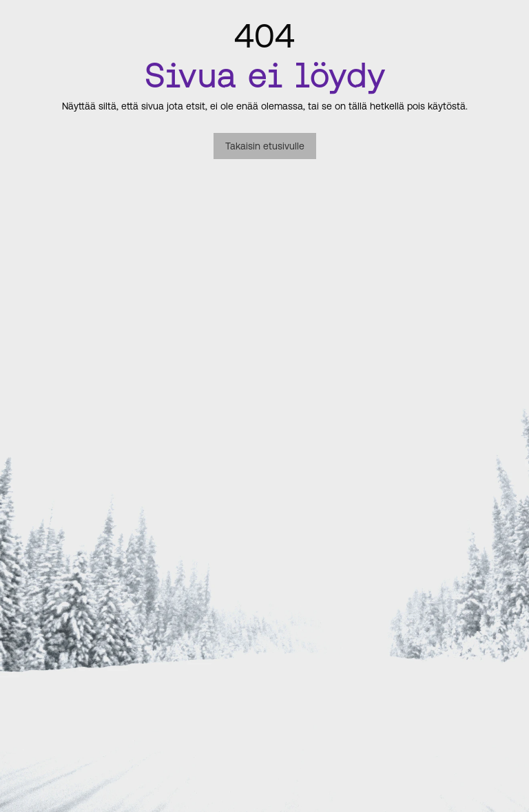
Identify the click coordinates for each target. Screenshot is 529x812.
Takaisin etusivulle (265, 146)
